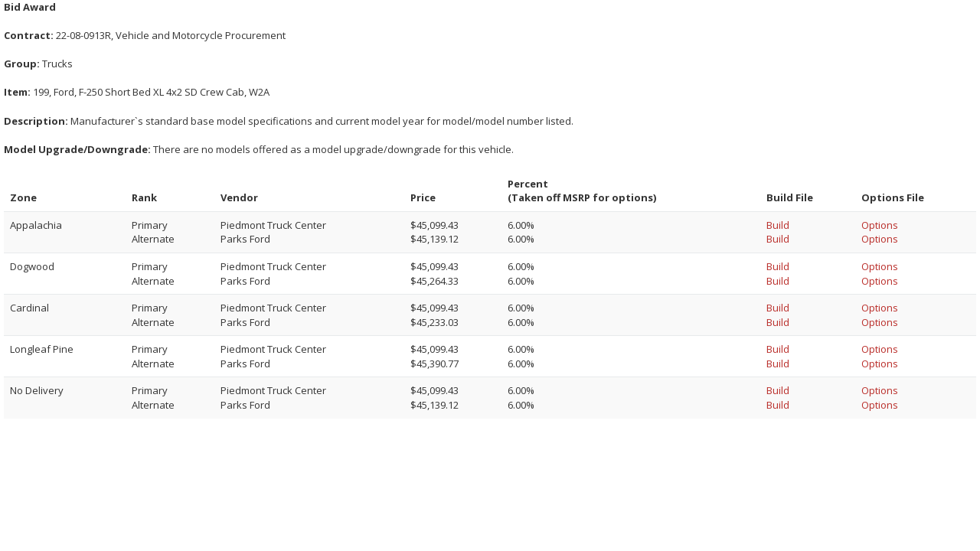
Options (880, 225)
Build (778, 225)
